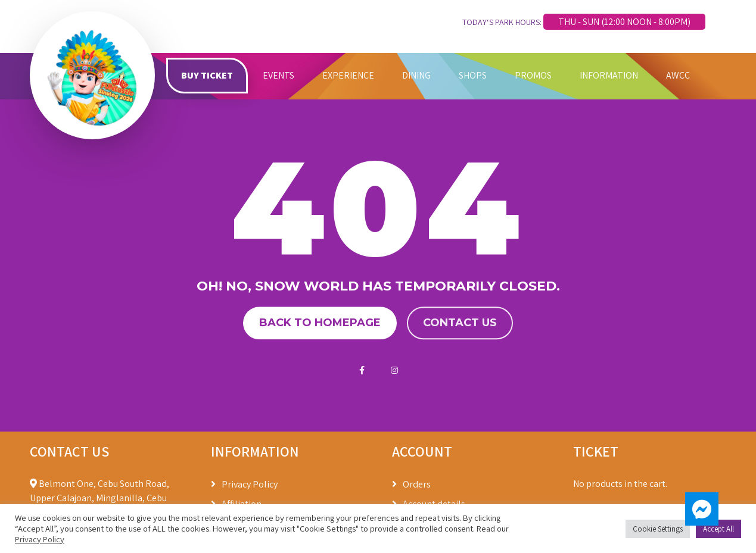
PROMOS (533, 75)
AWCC (678, 75)
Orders (417, 484)
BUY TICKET (207, 75)
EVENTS (279, 75)
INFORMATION (609, 75)
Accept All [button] (718, 529)
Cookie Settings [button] (658, 529)
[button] (702, 509)
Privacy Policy (250, 484)
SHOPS (473, 75)
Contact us (460, 323)
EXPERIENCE (348, 75)
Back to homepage (320, 323)
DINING (416, 75)
